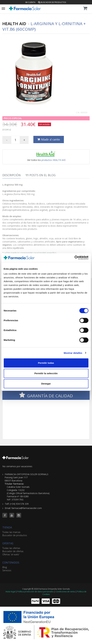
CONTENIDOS (11, 563)
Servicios (7, 570)
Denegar (46, 384)
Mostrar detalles (73, 353)
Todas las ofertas (11, 548)
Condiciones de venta (65, 592)
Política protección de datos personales (35, 592)
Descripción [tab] (12, 175)
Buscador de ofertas (13, 551)
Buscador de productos (52, 2)
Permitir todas (46, 363)
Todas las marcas (11, 532)
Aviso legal (10, 592)
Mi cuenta (30, 2)
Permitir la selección (46, 373)
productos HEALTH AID (54, 160)
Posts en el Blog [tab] (41, 175)
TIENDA (7, 527)
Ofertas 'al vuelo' (11, 554)
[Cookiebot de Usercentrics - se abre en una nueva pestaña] (74, 258)
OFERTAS (8, 543)
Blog (5, 567)
